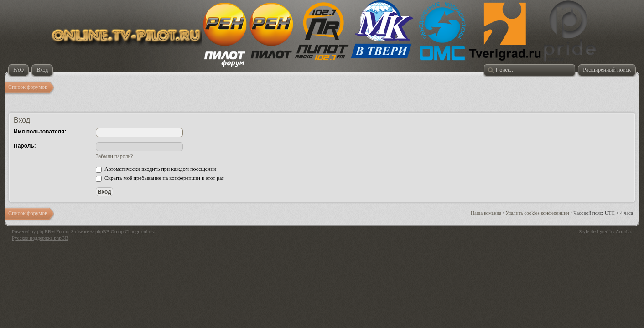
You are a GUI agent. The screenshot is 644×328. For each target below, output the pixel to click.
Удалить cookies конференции (538, 213)
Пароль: (25, 146)
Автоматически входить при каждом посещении (156, 169)
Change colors (139, 231)
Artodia (623, 231)
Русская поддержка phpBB (40, 238)
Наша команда (486, 213)
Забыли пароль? (114, 156)
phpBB (44, 231)
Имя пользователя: (40, 132)
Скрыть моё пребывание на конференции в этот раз (160, 178)
